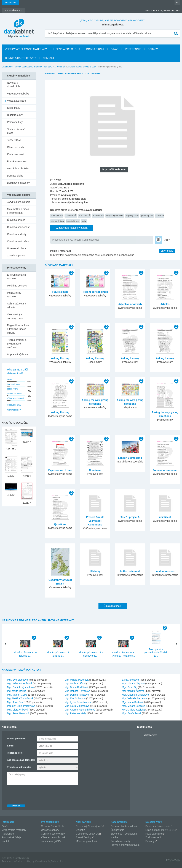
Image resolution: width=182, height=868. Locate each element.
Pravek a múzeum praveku (125, 845)
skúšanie (160, 215)
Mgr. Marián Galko (17, 695)
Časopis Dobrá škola (53, 826)
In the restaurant (130, 571)
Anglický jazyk (74, 67)
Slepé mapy (14, 108)
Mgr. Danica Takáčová (77, 695)
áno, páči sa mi (14, 384)
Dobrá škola (95, 49)
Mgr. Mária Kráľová (75, 683)
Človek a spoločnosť (18, 227)
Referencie (133, 49)
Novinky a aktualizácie (14, 85)
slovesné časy (57, 221)
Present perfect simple (95, 292)
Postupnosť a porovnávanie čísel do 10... (156, 653)
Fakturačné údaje (11, 837)
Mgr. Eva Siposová (18, 680)
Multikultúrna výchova (14, 295)
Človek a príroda (16, 220)
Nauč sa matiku (154, 834)
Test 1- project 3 (130, 517)
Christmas (95, 470)
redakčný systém (31, 861)
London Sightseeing (130, 458)
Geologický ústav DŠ (87, 834)
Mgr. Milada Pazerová (77, 680)
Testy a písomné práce (16, 131)
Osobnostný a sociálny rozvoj (15, 316)
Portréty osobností (17, 161)
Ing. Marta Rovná (17, 691)
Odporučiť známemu (114, 169)
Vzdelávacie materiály (14, 830)
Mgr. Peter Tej (130, 687)
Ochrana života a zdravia (17, 305)
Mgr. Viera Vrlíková (18, 710)
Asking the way (60, 358)
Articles (165, 304)
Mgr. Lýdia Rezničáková (78, 702)
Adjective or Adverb (130, 304)
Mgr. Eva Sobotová (75, 698)
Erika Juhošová (130, 680)
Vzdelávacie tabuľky (18, 94)
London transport (165, 571)
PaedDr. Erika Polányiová (21, 706)
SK (177, 3)
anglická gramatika (115, 215)
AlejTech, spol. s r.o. (57, 861)
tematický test (73, 221)
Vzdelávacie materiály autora (72, 228)
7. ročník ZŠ (60, 67)
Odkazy (153, 49)
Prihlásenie (11, 3)
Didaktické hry (15, 115)
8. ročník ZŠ (85, 215)
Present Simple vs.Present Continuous (95, 521)
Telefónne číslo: (15, 753)
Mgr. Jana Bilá (15, 702)
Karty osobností (16, 154)
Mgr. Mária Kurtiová (133, 702)
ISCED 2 (48, 67)
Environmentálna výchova (16, 277)
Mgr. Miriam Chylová (133, 683)
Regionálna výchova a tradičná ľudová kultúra (18, 329)
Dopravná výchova (17, 354)
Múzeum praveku (85, 841)
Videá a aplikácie (17, 101)
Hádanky (95, 571)
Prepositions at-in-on (165, 470)
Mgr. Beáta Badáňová (77, 687)
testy (84, 221)
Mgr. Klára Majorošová (77, 706)
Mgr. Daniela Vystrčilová (20, 687)
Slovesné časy (89, 67)
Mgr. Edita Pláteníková (20, 683)
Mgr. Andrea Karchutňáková (80, 710)
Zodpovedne (152, 837)
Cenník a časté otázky (21, 58)
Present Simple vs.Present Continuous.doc (76, 240)
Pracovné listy (15, 122)
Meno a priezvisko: (17, 739)
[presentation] (34, 794)
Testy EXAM (14, 140)
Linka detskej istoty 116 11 (160, 830)
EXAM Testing (84, 837)
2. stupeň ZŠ (57, 215)
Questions (60, 524)
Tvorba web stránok (11, 861)
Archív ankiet (13, 410)
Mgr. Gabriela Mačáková (135, 695)
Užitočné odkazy (50, 830)
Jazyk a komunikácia (19, 202)
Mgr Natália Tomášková (20, 698)
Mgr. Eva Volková (132, 713)
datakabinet (151, 735)
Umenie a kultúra (17, 248)
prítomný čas (147, 215)
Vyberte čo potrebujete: (19, 767)
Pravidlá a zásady (120, 841)
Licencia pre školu (66, 49)
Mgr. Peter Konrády (75, 713)
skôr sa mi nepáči (15, 394)
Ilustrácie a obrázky (18, 169)
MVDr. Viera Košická (133, 710)
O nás (115, 49)
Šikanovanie (117, 830)
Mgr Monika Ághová (133, 691)
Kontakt (48, 58)
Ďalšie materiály (113, 606)
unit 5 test (165, 517)
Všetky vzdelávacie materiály (26, 49)
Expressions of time (60, 470)
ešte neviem (12, 389)
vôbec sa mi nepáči (15, 398)
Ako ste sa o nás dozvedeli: (21, 760)
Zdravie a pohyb (16, 256)
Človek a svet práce (18, 241)
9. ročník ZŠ (98, 215)
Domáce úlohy (15, 176)
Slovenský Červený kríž (89, 826)
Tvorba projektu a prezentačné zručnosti (17, 344)
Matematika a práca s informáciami (18, 211)
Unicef (79, 830)
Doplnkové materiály (18, 183)
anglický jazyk (132, 215)
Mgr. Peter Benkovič (18, 713)
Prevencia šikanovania (158, 826)
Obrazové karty (16, 147)
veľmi (9, 379)
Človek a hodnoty (17, 234)
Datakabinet (7, 67)
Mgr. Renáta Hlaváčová (77, 691)
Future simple (60, 292)
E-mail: (11, 746)
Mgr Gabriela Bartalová (135, 698)
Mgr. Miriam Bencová (134, 706)
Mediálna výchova (17, 286)
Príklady (150, 841)
